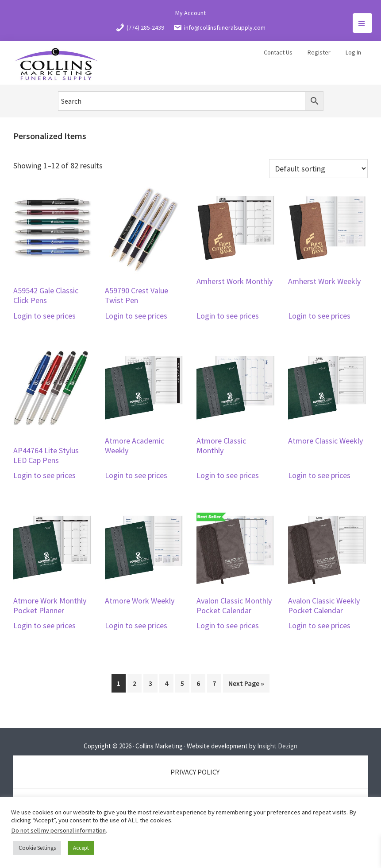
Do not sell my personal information (58, 830)
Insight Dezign (277, 746)
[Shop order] (318, 169)
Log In (353, 52)
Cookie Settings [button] (37, 848)
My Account (190, 13)
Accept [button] (81, 848)
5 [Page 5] (182, 683)
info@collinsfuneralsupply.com (219, 27)
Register (319, 52)
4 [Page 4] (166, 683)
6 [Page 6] (198, 683)
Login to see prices (44, 316)
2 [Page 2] (135, 683)
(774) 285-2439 (140, 27)
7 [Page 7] (214, 683)
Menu (362, 23)
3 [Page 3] (150, 683)
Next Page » (246, 683)
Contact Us (278, 52)
